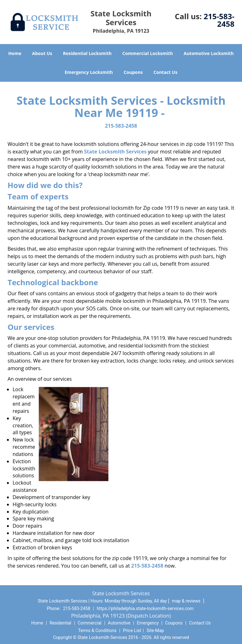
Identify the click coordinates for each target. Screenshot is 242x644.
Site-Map (155, 630)
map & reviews (187, 601)
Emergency (148, 623)
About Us (42, 53)
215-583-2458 (219, 20)
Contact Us (165, 72)
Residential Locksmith (87, 53)
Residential (60, 623)
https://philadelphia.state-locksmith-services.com (145, 608)
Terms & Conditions (97, 630)
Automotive (119, 623)
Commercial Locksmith (147, 53)
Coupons (133, 72)
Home (15, 53)
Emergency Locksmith (89, 72)
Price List (132, 630)
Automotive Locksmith (209, 53)
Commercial (90, 623)
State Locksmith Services (115, 152)
